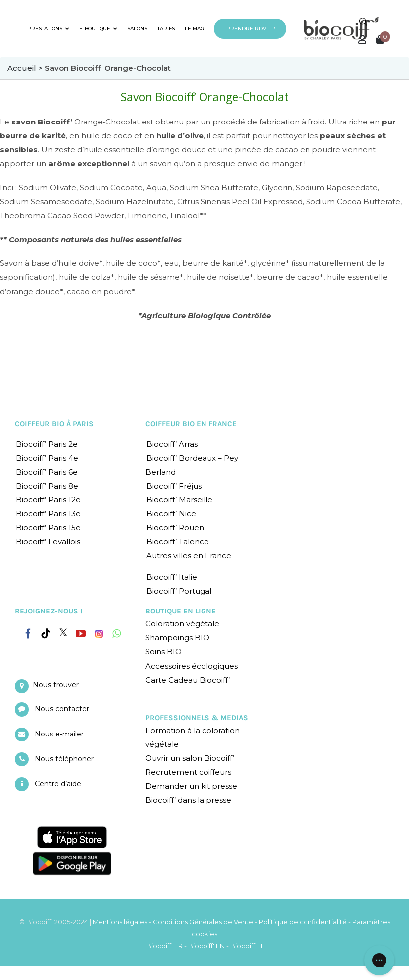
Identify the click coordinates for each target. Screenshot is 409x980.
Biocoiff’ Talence (178, 542)
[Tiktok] (46, 634)
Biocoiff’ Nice (171, 514)
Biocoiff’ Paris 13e (48, 514)
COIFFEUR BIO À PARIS (54, 424)
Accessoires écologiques (192, 666)
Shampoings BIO (177, 638)
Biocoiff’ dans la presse (188, 800)
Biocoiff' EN (206, 946)
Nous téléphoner (64, 759)
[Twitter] (63, 632)
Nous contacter (62, 709)
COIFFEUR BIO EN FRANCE (191, 424)
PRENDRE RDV (246, 29)
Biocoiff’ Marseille (179, 500)
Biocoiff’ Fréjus (174, 486)
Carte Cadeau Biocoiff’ (188, 680)
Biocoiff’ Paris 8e (47, 486)
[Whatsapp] (117, 634)
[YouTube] (81, 634)
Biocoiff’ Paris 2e (47, 444)
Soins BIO (163, 652)
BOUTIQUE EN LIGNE (181, 611)
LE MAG (194, 29)
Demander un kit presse (191, 786)
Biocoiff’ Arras (172, 444)
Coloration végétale (182, 624)
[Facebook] (28, 632)
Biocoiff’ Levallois (48, 542)
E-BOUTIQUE (98, 29)
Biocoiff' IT (247, 946)
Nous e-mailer (59, 734)
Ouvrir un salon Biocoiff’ (190, 758)
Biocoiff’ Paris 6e (47, 472)
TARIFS (166, 29)
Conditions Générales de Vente (203, 922)
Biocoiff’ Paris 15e (48, 528)
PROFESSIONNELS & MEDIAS (197, 718)
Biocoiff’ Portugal (179, 591)
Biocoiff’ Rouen (175, 528)
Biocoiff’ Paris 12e (48, 500)
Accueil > (26, 68)
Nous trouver (56, 685)
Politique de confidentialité (303, 922)
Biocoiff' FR (164, 946)
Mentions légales (120, 922)
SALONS (137, 29)
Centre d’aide (58, 784)
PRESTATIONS (48, 29)
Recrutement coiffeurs (188, 772)
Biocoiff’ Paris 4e (47, 458)
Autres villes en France (189, 555)
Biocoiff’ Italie (172, 577)
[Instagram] (99, 631)
